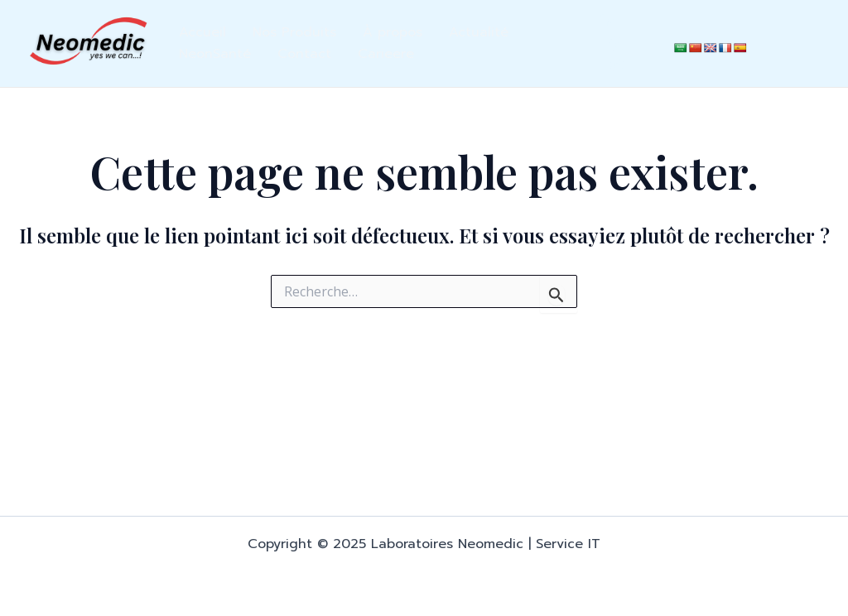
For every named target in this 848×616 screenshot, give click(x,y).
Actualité (479, 32)
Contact (304, 54)
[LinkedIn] (607, 22)
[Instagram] (617, 65)
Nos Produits (294, 32)
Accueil (202, 32)
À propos (393, 32)
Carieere (386, 54)
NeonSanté (215, 54)
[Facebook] (617, 44)
